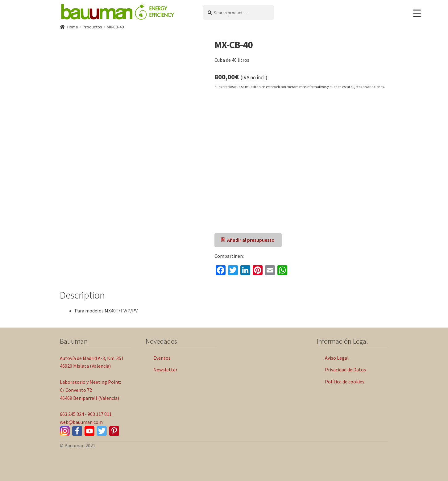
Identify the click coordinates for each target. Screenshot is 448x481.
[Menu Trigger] (417, 13)
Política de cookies (345, 382)
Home (73, 27)
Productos (92, 27)
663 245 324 (72, 414)
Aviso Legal (337, 358)
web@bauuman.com (81, 422)
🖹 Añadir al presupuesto (248, 240)
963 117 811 (100, 414)
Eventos (162, 358)
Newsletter (165, 370)
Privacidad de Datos (345, 370)
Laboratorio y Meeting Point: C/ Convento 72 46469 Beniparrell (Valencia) (90, 390)
